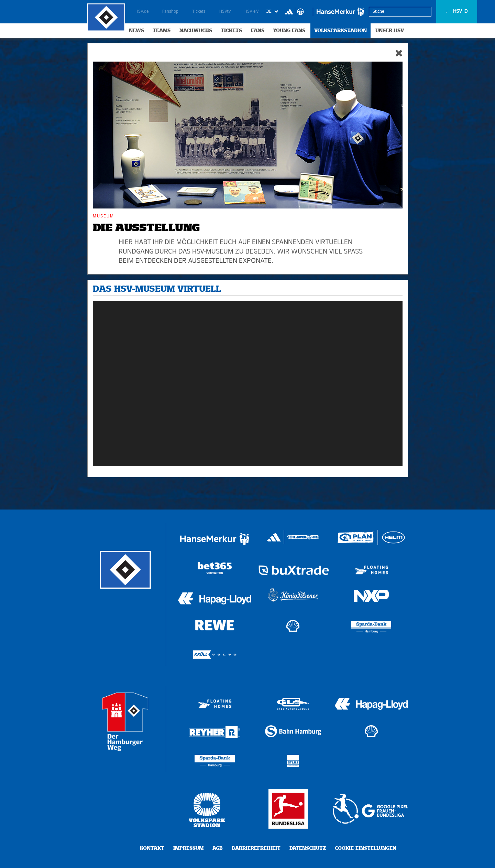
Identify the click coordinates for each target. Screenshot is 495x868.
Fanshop (170, 12)
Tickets (199, 12)
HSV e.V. (252, 12)
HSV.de (142, 12)
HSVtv (225, 12)
